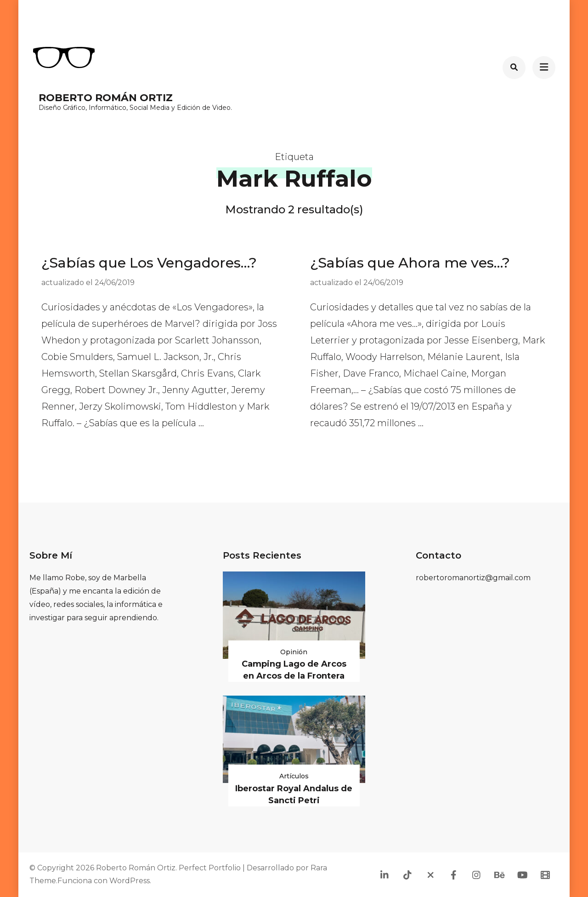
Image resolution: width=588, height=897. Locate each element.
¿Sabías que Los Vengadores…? (149, 263)
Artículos (294, 776)
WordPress (130, 881)
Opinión (294, 652)
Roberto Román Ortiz (106, 98)
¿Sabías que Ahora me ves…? (410, 263)
